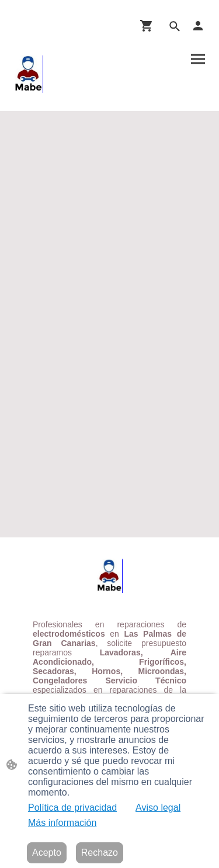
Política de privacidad (72, 808)
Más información (62, 823)
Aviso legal (158, 808)
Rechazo (100, 853)
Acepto (47, 853)
